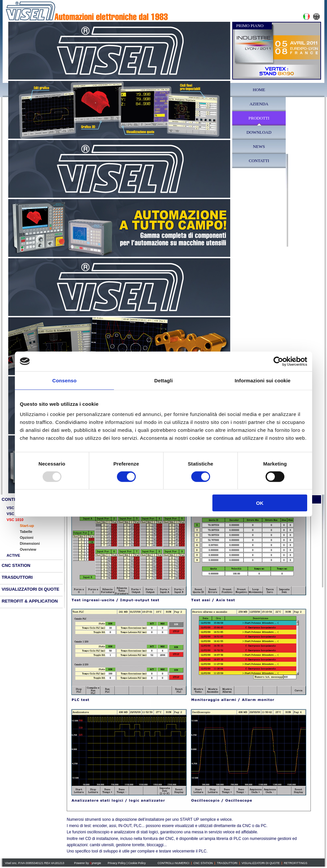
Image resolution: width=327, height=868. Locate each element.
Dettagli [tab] (163, 380)
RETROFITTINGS (295, 863)
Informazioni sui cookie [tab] (263, 380)
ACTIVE (13, 555)
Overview (28, 549)
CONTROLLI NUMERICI (173, 863)
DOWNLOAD (259, 132)
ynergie (95, 863)
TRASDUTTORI (227, 863)
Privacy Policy (117, 863)
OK (260, 503)
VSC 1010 (15, 520)
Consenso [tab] (64, 380)
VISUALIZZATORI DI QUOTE (261, 863)
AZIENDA (259, 104)
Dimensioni (30, 543)
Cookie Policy (137, 863)
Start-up (27, 526)
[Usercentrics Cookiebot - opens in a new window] (278, 361)
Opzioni (27, 538)
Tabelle (26, 532)
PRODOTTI (259, 118)
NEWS (259, 147)
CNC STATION (16, 565)
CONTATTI (259, 161)
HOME (259, 90)
